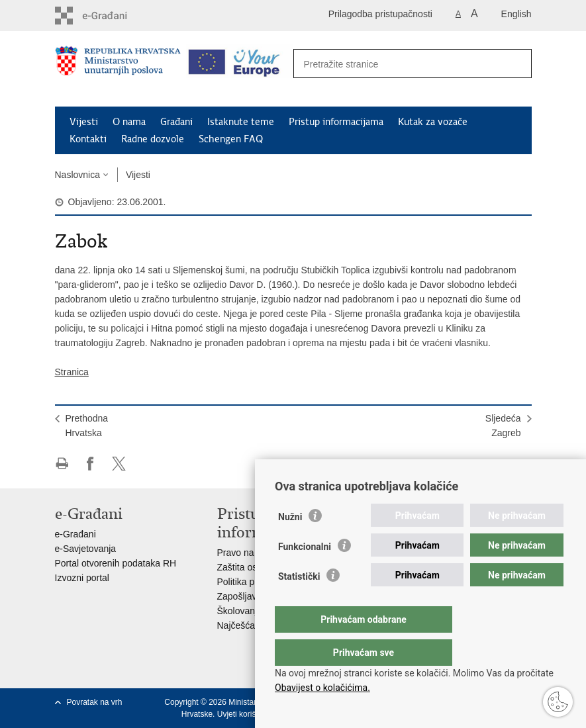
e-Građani (75, 534)
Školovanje (240, 611)
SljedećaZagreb (503, 426)
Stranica (72, 372)
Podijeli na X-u (119, 464)
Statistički (299, 603)
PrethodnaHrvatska (87, 426)
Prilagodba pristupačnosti (380, 14)
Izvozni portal (82, 578)
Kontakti (88, 139)
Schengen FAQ (231, 139)
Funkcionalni (305, 573)
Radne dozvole (153, 139)
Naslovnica (77, 175)
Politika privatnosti (255, 582)
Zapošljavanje (246, 596)
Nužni (290, 543)
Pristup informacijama (336, 122)
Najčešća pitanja (251, 625)
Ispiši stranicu (62, 464)
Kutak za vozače (433, 122)
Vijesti (84, 122)
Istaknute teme (241, 122)
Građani (176, 122)
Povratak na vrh (95, 702)
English (516, 14)
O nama (129, 122)
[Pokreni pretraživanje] (514, 64)
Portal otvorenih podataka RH (116, 563)
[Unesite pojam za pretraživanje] (398, 64)
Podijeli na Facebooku (90, 464)
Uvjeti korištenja (245, 714)
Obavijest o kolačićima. (322, 688)
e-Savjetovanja (86, 549)
